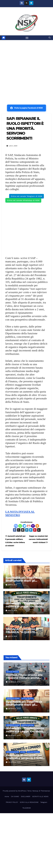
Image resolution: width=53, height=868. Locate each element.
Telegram (44, 802)
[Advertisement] (26, 68)
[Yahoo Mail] (33, 526)
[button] (50, 38)
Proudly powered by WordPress (15, 791)
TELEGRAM (27, 808)
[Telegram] (24, 526)
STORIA (23, 752)
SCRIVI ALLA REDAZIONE (29, 802)
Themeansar (45, 791)
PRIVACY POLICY (12, 802)
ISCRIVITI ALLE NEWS (40, 797)
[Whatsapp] (20, 526)
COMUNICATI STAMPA (13, 698)
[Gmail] (29, 526)
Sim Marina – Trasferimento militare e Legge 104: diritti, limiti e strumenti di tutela (25, 606)
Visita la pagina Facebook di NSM (26, 108)
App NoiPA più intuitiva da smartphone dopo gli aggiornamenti (24, 581)
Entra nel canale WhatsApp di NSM (23, 200)
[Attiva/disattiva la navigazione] (27, 38)
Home (7, 797)
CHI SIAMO (15, 797)
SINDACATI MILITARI (28, 725)
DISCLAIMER (26, 797)
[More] (37, 526)
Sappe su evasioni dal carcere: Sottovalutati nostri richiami (38, 539)
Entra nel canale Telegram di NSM (26, 196)
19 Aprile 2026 (15, 682)
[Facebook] (16, 526)
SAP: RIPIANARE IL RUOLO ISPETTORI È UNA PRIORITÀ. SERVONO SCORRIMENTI (25, 128)
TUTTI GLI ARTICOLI (12, 672)
